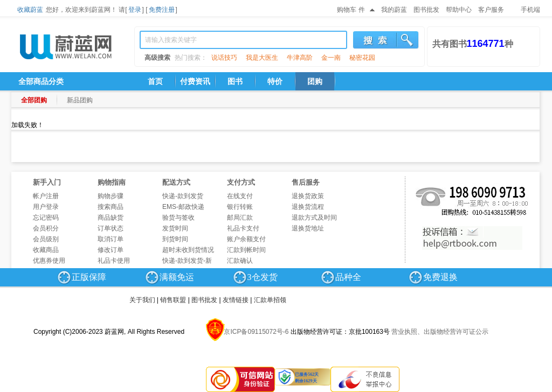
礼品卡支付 (243, 228)
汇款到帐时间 (246, 250)
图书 (235, 81)
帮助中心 (459, 10)
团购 (315, 81)
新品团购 (80, 100)
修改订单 (111, 250)
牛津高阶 (300, 58)
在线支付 (240, 196)
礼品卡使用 (114, 261)
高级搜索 (157, 58)
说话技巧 (224, 58)
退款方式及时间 (314, 218)
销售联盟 (173, 300)
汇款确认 (240, 261)
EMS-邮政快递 (183, 207)
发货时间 (175, 228)
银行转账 (240, 207)
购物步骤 (111, 196)
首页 (155, 81)
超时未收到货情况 (188, 250)
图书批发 (426, 10)
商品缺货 (111, 218)
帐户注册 (46, 196)
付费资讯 (195, 81)
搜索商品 (111, 207)
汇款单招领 (270, 300)
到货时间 (175, 239)
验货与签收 (178, 218)
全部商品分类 (41, 81)
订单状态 (111, 228)
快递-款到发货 (183, 196)
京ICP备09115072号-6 (256, 332)
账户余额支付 (246, 239)
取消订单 (111, 239)
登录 (135, 10)
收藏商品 (46, 250)
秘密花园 (362, 58)
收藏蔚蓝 (30, 10)
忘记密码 (46, 218)
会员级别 (46, 239)
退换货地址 (308, 228)
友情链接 (236, 300)
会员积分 (46, 228)
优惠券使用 (49, 261)
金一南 (331, 58)
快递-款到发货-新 (187, 261)
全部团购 (34, 100)
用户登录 (46, 207)
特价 (275, 81)
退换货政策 (308, 196)
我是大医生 (262, 58)
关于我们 (142, 300)
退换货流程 (308, 207)
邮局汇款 (240, 218)
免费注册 (162, 10)
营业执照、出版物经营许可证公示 (440, 332)
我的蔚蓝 (394, 10)
